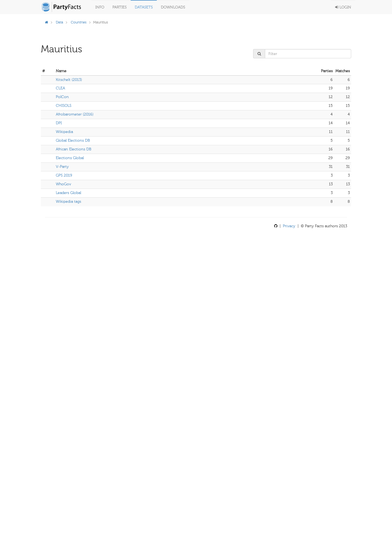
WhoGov (63, 184)
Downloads (173, 7)
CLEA (60, 88)
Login (343, 7)
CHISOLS (64, 106)
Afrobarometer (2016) (75, 114)
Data (59, 22)
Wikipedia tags (68, 202)
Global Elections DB (73, 140)
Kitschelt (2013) (69, 80)
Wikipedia (64, 132)
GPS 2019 (64, 175)
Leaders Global (68, 193)
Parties (120, 7)
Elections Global (70, 158)
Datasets (144, 7)
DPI (59, 123)
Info (100, 7)
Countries (79, 22)
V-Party (62, 167)
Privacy (289, 226)
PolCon (62, 97)
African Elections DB (73, 149)
